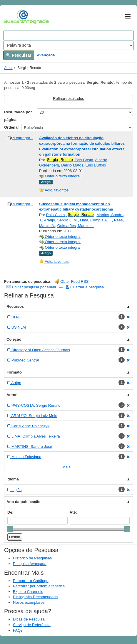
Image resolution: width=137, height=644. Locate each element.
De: (10, 512)
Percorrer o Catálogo (31, 581)
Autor (8, 68)
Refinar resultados (68, 99)
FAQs (18, 630)
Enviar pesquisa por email (32, 287)
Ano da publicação (24, 502)
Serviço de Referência (32, 625)
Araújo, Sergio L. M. (61, 220)
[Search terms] (68, 35)
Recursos (15, 306)
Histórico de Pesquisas (32, 558)
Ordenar (12, 127)
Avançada (46, 55)
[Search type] (68, 45)
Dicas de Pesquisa (29, 619)
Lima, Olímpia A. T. (96, 220)
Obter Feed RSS (72, 281)
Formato (14, 372)
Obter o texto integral (60, 176)
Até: (73, 512)
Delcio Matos (72, 165)
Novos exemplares (29, 602)
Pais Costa (70, 160)
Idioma (13, 479)
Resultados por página (18, 116)
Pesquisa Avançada (30, 564)
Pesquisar (19, 55)
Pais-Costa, (70, 215)
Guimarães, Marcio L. (75, 226)
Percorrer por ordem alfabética (39, 586)
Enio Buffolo (96, 165)
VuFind (12, 17)
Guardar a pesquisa (85, 287)
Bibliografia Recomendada (35, 597)
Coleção (14, 339)
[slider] (10, 529)
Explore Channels (28, 592)
